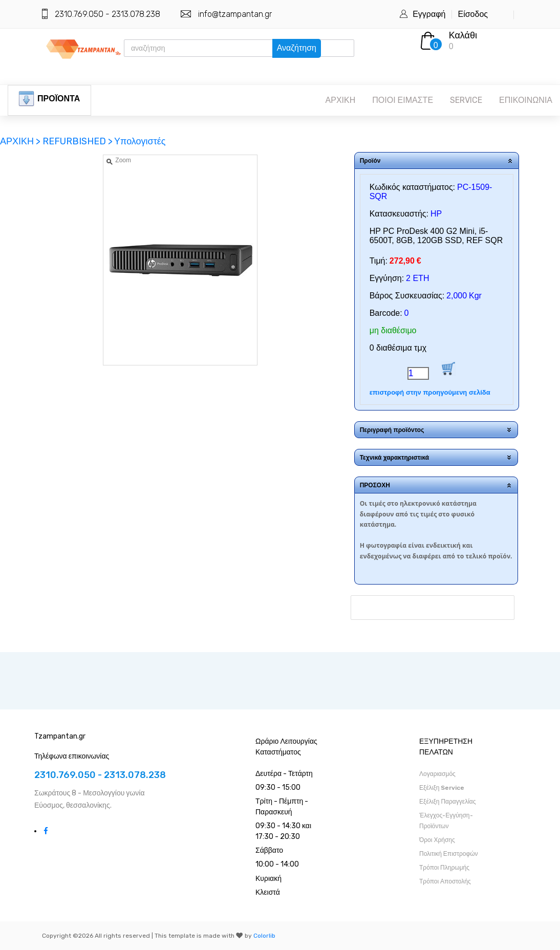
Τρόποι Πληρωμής (444, 868)
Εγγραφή (429, 14)
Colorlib (264, 936)
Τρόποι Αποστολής (445, 881)
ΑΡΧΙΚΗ (341, 100)
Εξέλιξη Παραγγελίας (448, 802)
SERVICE (466, 100)
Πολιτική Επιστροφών (449, 854)
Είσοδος (473, 14)
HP (436, 214)
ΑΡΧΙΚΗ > (21, 141)
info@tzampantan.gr (235, 14)
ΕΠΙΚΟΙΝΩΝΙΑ (526, 100)
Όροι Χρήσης (437, 840)
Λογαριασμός (437, 774)
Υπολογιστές (140, 141)
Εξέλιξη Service (442, 788)
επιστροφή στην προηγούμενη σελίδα (430, 392)
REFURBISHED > (78, 141)
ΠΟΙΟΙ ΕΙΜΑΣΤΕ (403, 100)
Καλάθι (463, 35)
